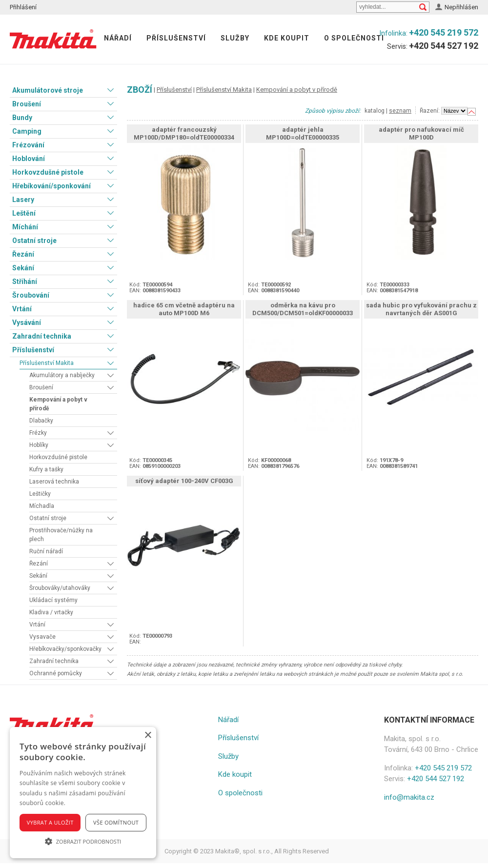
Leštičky (40, 494)
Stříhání (25, 282)
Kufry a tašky (46, 469)
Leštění (24, 213)
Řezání (23, 254)
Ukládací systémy (53, 600)
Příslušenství (176, 38)
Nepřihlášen (461, 7)
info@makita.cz (409, 797)
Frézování (28, 145)
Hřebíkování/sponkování (51, 186)
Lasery (23, 200)
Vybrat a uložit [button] (50, 822)
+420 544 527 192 (444, 46)
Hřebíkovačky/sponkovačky (65, 649)
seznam (400, 111)
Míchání (25, 227)
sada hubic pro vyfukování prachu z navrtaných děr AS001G (421, 309)
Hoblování (29, 159)
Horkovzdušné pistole (48, 172)
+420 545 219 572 (444, 32)
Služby (235, 38)
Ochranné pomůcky (56, 673)
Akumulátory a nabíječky (62, 375)
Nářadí (118, 38)
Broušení (27, 104)
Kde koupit (287, 38)
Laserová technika (54, 482)
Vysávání (27, 323)
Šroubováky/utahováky (60, 588)
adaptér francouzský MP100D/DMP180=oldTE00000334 (184, 133)
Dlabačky (41, 421)
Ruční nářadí (46, 551)
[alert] (83, 793)
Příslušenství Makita (47, 363)
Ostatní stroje (34, 241)
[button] (83, 841)
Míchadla (42, 506)
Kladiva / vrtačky (51, 612)
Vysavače (42, 637)
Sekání (23, 268)
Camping (27, 131)
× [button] (148, 736)
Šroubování (31, 295)
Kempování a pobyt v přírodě (58, 404)
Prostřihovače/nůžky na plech (61, 535)
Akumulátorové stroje (48, 90)
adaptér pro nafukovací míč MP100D (421, 133)
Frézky (38, 433)
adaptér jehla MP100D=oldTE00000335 (303, 133)
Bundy (22, 118)
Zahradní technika (42, 336)
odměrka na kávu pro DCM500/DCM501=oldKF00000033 (303, 309)
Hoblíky (39, 445)
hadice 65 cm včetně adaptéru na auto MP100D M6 (184, 309)
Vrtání (22, 309)
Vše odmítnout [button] (116, 822)
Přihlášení (23, 7)
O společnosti (354, 38)
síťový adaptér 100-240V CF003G (184, 481)
